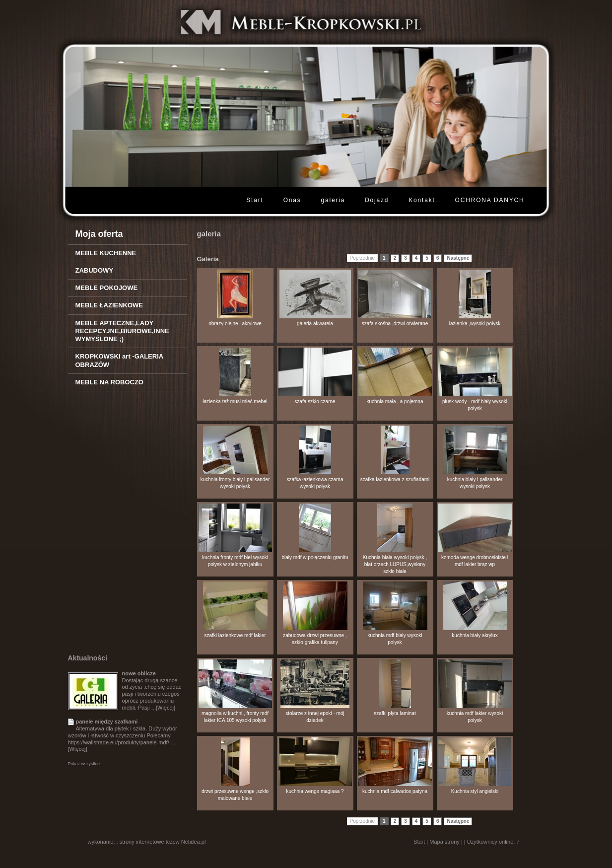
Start (255, 200)
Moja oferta (99, 234)
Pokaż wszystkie (84, 764)
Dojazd (377, 200)
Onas (292, 200)
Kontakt (422, 200)
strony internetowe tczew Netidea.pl (163, 842)
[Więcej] (166, 708)
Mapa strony (444, 842)
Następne (458, 258)
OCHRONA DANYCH (490, 200)
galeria (333, 200)
